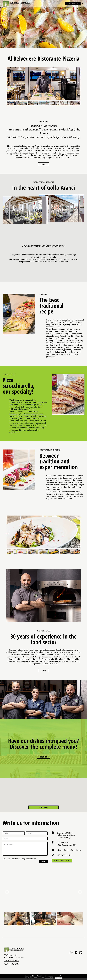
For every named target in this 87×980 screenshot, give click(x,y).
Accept (59, 978)
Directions (44, 808)
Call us (43, 164)
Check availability (64, 862)
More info (49, 978)
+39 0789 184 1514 (73, 4)
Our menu (43, 758)
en (83, 3)
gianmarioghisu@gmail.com (69, 851)
